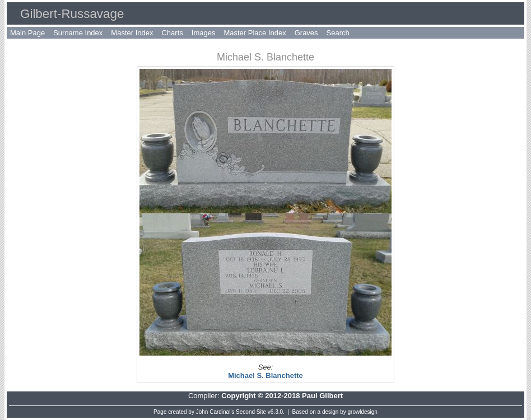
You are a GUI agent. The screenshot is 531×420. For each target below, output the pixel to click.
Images (204, 33)
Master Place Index (255, 33)
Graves (306, 33)
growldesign (363, 412)
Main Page (27, 33)
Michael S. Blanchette (265, 375)
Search (338, 33)
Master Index (132, 33)
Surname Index (78, 33)
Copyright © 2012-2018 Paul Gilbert (282, 396)
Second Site (251, 412)
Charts (172, 33)
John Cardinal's (215, 412)
